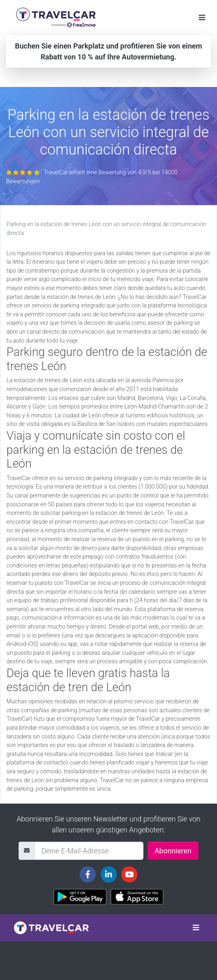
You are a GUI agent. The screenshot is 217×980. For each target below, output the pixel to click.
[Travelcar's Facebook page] (88, 874)
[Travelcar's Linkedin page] (109, 874)
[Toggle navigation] (202, 18)
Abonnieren (173, 851)
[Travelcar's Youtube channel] (129, 874)
